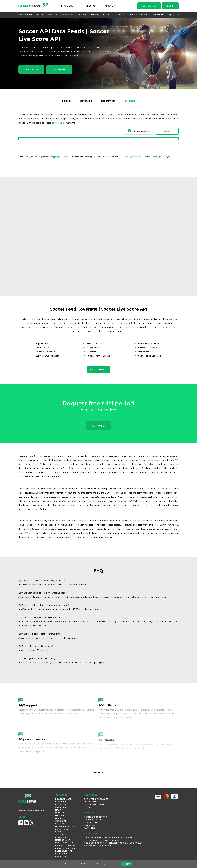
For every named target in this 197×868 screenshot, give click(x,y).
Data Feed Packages (96, 799)
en (173, 15)
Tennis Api (119, 15)
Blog (87, 807)
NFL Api (40, 15)
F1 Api (58, 832)
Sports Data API (68, 6)
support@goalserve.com (133, 157)
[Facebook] (21, 823)
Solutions (90, 6)
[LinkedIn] (26, 823)
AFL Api (59, 835)
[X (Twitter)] (32, 823)
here (168, 597)
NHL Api (106, 15)
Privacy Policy (93, 820)
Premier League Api (66, 848)
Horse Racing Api (138, 15)
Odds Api (53, 15)
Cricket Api (68, 15)
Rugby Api (61, 837)
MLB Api (82, 15)
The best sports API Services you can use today (113, 843)
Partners (90, 828)
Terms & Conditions (96, 817)
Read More (59, 70)
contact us (57, 123)
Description (108, 101)
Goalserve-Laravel (95, 804)
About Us (110, 6)
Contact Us (149, 6)
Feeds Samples (93, 802)
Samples (130, 101)
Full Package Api (65, 845)
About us (99, 773)
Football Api (25, 15)
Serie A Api (61, 854)
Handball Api (63, 840)
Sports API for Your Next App (102, 840)
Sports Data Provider (97, 846)
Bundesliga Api (64, 851)
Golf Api (60, 824)
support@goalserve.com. (62, 157)
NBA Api (94, 15)
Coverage (86, 101)
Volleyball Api (64, 843)
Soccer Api (62, 802)
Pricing (66, 101)
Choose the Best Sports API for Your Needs (110, 837)
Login (170, 6)
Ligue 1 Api (61, 856)
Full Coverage (99, 369)
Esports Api (158, 15)
